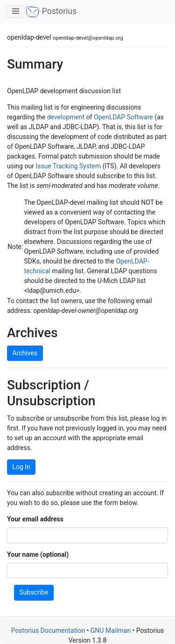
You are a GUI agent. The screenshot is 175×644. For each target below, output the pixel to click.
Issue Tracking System (68, 166)
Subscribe (34, 592)
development (66, 117)
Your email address (35, 519)
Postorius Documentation (48, 630)
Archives (25, 353)
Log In (21, 467)
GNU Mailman (111, 630)
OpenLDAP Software (123, 117)
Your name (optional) (38, 554)
